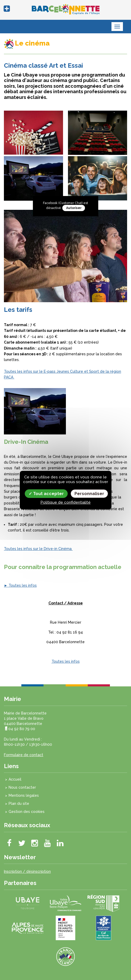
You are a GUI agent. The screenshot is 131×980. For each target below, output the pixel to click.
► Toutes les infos (20, 585)
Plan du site (19, 804)
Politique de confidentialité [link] (65, 502)
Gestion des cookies (27, 812)
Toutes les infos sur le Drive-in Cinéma (38, 549)
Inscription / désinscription (27, 871)
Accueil (15, 779)
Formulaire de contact (24, 755)
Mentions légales (24, 795)
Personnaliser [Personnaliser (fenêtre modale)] (89, 493)
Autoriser (74, 208)
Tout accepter (46, 493)
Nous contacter (22, 787)
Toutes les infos (66, 661)
